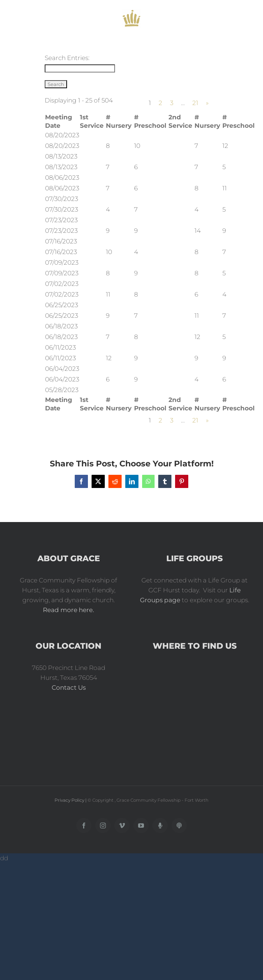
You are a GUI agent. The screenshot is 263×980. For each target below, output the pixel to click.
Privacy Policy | (71, 800)
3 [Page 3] (172, 103)
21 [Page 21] (195, 103)
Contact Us (69, 688)
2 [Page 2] (160, 103)
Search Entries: (67, 58)
